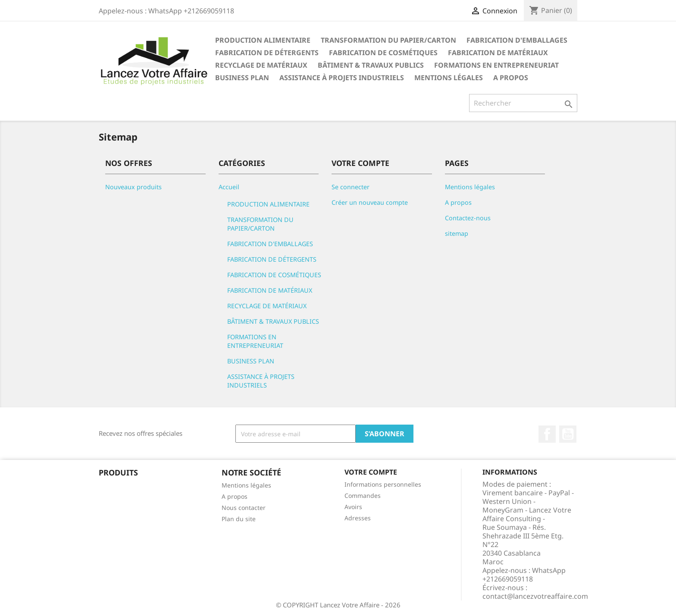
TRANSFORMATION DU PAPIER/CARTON (388, 40)
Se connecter (351, 187)
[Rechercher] (523, 103)
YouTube (568, 434)
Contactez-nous (468, 218)
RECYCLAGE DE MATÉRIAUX (261, 65)
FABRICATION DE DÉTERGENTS (267, 53)
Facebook (547, 434)
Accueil (229, 187)
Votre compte (371, 472)
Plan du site (239, 519)
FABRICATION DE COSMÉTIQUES (383, 53)
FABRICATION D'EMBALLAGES (517, 40)
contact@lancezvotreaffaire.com (535, 596)
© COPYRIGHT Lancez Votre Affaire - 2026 (338, 605)
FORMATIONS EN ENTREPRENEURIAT (496, 65)
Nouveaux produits (133, 187)
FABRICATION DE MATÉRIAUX (498, 53)
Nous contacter (244, 508)
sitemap (457, 233)
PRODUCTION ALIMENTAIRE (263, 40)
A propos (511, 78)
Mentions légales (449, 78)
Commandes (363, 496)
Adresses (358, 518)
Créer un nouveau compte (370, 202)
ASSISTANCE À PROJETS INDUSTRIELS (342, 78)
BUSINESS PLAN (242, 78)
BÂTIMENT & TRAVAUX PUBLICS (371, 65)
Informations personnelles (383, 484)
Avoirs (353, 507)
